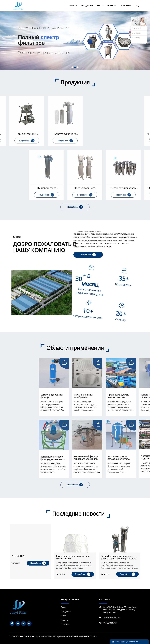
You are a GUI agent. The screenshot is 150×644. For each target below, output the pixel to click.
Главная (64, 607)
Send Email (137, 28)
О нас (63, 616)
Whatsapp (136, 38)
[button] (72, 67)
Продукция (66, 611)
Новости (65, 620)
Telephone (136, 33)
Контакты (65, 624)
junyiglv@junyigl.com (112, 617)
